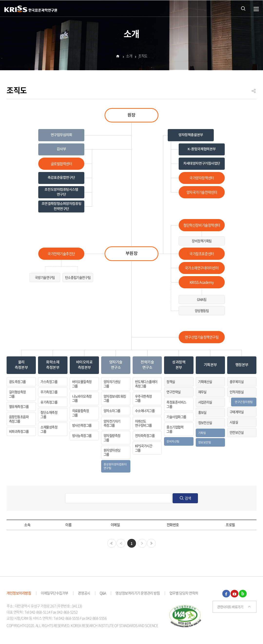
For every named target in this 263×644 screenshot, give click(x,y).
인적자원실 (237, 392)
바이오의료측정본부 (84, 365)
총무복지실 (237, 382)
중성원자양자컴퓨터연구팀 (115, 466)
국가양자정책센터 (202, 178)
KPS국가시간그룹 (144, 448)
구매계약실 (237, 412)
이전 (121, 543)
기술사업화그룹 (176, 417)
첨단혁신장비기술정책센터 (202, 225)
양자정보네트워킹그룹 (115, 398)
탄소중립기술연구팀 (78, 277)
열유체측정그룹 (19, 406)
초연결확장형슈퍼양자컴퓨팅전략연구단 (61, 206)
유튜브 (234, 594)
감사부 (61, 149)
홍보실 (202, 412)
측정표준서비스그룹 (176, 404)
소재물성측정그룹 (49, 429)
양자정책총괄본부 (191, 135)
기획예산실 (205, 382)
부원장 (132, 254)
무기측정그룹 (49, 392)
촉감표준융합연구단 (61, 178)
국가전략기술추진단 (61, 254)
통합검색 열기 (243, 8)
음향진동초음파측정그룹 (19, 419)
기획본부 (210, 365)
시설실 (234, 422)
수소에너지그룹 (145, 411)
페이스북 (226, 594)
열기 (256, 9)
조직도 (143, 57)
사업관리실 (205, 402)
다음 (142, 543)
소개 (129, 57)
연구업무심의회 (61, 135)
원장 (131, 115)
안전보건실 (237, 432)
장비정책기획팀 (202, 241)
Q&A (103, 593)
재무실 (202, 392)
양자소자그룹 (112, 411)
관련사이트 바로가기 (230, 607)
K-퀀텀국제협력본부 (202, 149)
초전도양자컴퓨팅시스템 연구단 (61, 192)
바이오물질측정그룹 (82, 384)
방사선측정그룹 (82, 425)
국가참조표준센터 (202, 254)
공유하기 (254, 93)
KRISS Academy (202, 282)
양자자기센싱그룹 (112, 384)
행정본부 (242, 365)
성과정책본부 (179, 365)
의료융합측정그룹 (81, 413)
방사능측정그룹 (82, 435)
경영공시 (84, 593)
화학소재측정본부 (53, 365)
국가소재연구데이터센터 (202, 268)
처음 (112, 543)
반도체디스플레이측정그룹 (146, 384)
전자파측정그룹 (145, 435)
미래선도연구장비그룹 (143, 423)
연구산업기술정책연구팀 (202, 337)
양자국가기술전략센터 (202, 192)
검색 (188, 498)
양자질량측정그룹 (112, 438)
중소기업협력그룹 (175, 429)
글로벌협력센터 (61, 164)
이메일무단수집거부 (54, 593)
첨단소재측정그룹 (49, 414)
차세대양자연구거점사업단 (202, 164)
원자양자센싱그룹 (112, 452)
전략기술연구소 (147, 365)
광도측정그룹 (17, 382)
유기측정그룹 (49, 402)
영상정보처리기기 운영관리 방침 (138, 593)
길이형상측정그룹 (17, 394)
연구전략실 (173, 392)
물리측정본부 (21, 365)
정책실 (171, 382)
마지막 (151, 543)
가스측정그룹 (49, 382)
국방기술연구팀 (45, 277)
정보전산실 (205, 423)
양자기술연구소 (116, 365)
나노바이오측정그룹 (82, 398)
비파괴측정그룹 (19, 431)
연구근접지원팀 (244, 402)
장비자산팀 (173, 441)
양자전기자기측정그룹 (112, 423)
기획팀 (202, 433)
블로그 (243, 594)
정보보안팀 (205, 442)
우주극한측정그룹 (143, 398)
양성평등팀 (202, 311)
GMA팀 (202, 299)
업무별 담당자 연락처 (184, 593)
